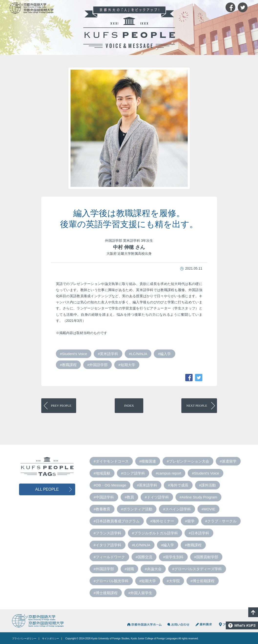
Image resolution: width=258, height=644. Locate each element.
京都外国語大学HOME (144, 624)
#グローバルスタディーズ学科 (197, 569)
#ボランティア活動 (137, 509)
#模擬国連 (148, 461)
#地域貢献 (102, 473)
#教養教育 (102, 509)
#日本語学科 (199, 533)
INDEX (129, 406)
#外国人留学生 (140, 593)
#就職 (129, 569)
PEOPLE (61, 406)
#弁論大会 (153, 569)
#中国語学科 (104, 497)
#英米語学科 (108, 354)
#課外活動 (207, 485)
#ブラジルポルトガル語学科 (155, 533)
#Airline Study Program (198, 497)
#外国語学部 (98, 365)
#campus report (168, 473)
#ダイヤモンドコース (111, 461)
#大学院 (173, 581)
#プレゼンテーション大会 (188, 461)
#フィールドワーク (109, 557)
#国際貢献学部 (206, 557)
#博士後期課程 (106, 593)
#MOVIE (209, 509)
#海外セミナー (162, 521)
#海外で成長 (178, 485)
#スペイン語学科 (177, 509)
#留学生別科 (173, 557)
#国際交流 (144, 557)
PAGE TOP (253, 612)
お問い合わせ (178, 624)
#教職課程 (68, 365)
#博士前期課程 (203, 581)
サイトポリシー (51, 639)
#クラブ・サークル (221, 521)
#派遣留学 (228, 461)
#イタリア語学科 (108, 545)
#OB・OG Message (110, 485)
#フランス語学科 (108, 533)
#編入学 (164, 354)
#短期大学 (127, 365)
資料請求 (204, 624)
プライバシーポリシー (24, 639)
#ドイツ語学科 (157, 497)
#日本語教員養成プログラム (117, 521)
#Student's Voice (74, 354)
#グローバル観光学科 (111, 581)
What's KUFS (245, 625)
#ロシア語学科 (133, 473)
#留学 (190, 521)
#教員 (129, 497)
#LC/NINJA (138, 354)
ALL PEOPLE (47, 489)
